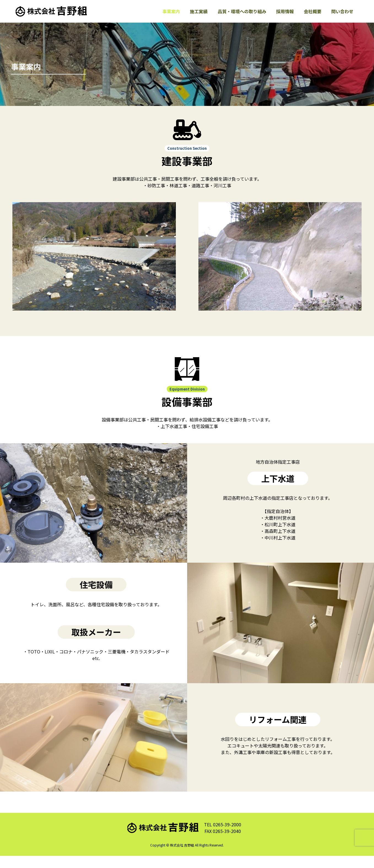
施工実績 (194, 17)
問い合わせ (342, 17)
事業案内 (166, 17)
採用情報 (282, 17)
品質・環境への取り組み (238, 17)
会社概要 (311, 17)
